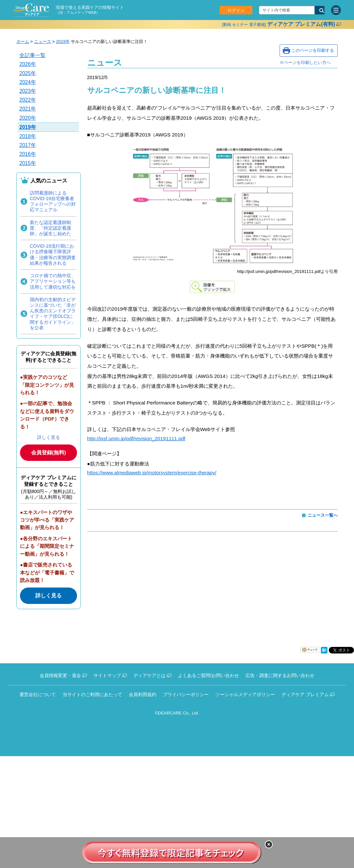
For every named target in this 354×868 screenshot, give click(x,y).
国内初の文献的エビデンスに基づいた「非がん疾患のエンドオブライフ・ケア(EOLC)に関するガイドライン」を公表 (53, 314)
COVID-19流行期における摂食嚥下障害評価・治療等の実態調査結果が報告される (53, 255)
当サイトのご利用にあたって (92, 694)
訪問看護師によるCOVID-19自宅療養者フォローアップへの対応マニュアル (53, 201)
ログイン (236, 10)
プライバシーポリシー (186, 694)
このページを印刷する (313, 50)
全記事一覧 (32, 55)
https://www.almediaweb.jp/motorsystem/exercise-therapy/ (152, 473)
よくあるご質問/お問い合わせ (208, 675)
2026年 (28, 64)
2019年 (63, 41)
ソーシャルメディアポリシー (245, 694)
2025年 (28, 73)
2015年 (28, 163)
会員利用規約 (143, 694)
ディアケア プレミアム (305, 694)
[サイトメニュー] (336, 10)
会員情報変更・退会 (60, 675)
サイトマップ (107, 675)
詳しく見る (49, 437)
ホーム (23, 41)
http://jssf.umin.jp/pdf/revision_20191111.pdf (136, 438)
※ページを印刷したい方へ (305, 62)
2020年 (28, 118)
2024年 (28, 82)
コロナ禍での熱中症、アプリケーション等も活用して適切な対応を (53, 281)
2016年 (28, 154)
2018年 (28, 136)
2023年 (28, 91)
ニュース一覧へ (323, 515)
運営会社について (38, 694)
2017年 (28, 145)
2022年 (28, 100)
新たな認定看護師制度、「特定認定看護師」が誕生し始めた (50, 228)
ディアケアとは (149, 675)
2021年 (28, 109)
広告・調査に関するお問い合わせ (280, 675)
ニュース (43, 41)
